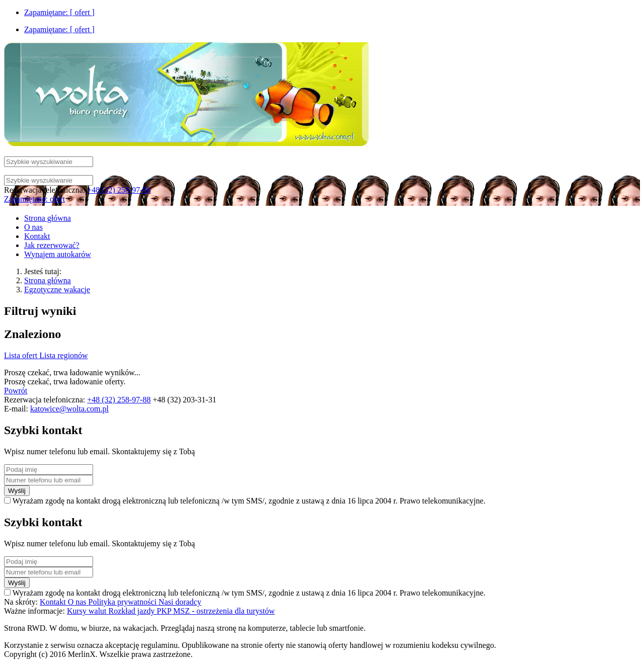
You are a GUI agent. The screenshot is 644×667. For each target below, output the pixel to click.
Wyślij (17, 491)
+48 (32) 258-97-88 (119, 190)
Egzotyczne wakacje (57, 289)
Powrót (16, 391)
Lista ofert (22, 355)
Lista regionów (63, 355)
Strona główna (48, 280)
